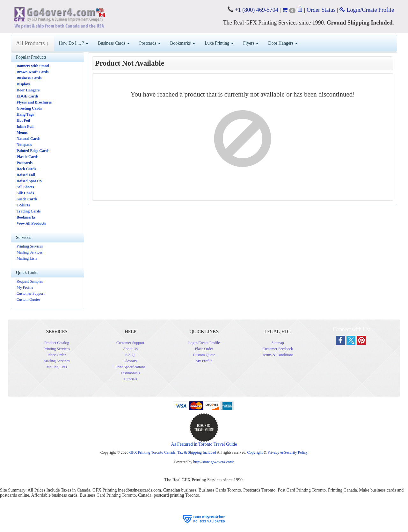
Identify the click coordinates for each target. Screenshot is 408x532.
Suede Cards (27, 199)
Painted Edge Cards (33, 151)
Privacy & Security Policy (288, 452)
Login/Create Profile (367, 10)
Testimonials (130, 373)
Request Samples (30, 281)
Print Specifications (130, 367)
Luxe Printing (219, 43)
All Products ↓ (33, 43)
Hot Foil (23, 120)
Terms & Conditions (278, 355)
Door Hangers (283, 43)
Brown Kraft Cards (33, 72)
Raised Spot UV (29, 181)
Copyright (255, 452)
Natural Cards (28, 139)
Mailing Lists (27, 258)
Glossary (131, 361)
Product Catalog (57, 343)
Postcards (150, 43)
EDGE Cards (27, 96)
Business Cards (114, 43)
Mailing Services (30, 252)
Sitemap (277, 343)
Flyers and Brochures (34, 102)
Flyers (251, 43)
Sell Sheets (25, 187)
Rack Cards (26, 169)
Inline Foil (25, 126)
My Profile (25, 287)
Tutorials (130, 379)
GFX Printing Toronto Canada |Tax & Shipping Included (173, 452)
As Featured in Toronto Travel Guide (204, 444)
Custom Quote (204, 355)
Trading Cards (29, 211)
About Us (130, 349)
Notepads (24, 145)
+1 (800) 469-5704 (256, 10)
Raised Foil (26, 175)
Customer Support (31, 293)
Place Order (57, 355)
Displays (23, 84)
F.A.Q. (130, 355)
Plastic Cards (27, 157)
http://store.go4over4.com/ (213, 462)
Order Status (321, 10)
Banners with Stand (33, 66)
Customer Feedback (278, 349)
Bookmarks (183, 43)
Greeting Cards (29, 108)
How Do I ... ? (73, 43)
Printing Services (30, 246)
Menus (22, 133)
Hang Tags (25, 114)
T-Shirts (23, 205)
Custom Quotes (28, 299)
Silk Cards (25, 193)
